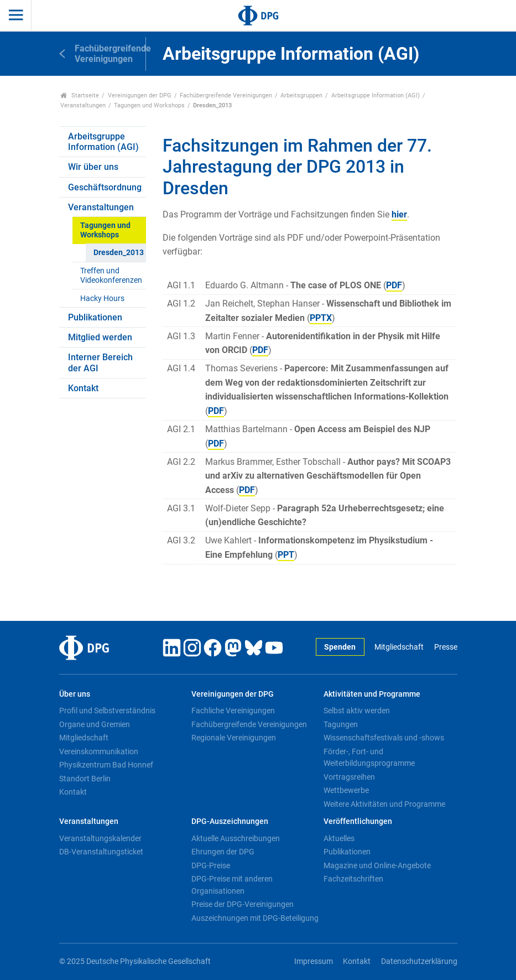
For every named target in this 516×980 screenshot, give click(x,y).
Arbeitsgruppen (301, 95)
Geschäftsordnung (105, 187)
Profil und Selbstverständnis (107, 711)
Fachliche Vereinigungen (233, 711)
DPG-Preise (211, 865)
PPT (286, 555)
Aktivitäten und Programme (372, 694)
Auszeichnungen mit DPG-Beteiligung (255, 918)
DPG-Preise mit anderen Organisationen (232, 885)
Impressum (314, 961)
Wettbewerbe (346, 790)
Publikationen (95, 317)
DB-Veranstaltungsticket (101, 852)
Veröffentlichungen (358, 821)
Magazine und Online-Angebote (377, 865)
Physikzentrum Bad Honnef (106, 765)
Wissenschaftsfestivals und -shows (384, 738)
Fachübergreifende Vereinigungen (226, 95)
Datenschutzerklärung (419, 961)
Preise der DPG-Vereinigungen (243, 904)
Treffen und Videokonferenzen (111, 276)
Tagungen (341, 724)
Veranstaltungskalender (100, 838)
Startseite (80, 95)
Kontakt (83, 388)
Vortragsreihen (349, 777)
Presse (446, 647)
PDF (394, 285)
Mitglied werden (100, 337)
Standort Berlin (85, 779)
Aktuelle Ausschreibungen (236, 838)
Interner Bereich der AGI (100, 362)
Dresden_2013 (119, 253)
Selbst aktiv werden (357, 711)
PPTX (321, 318)
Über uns (75, 694)
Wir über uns (93, 167)
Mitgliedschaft (399, 647)
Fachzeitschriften (353, 879)
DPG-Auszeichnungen (230, 821)
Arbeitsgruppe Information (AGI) (376, 95)
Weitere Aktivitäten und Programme (384, 804)
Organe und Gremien (95, 724)
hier (399, 214)
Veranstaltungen (83, 105)
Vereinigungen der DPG (140, 95)
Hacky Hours (102, 299)
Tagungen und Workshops (149, 105)
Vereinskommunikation (99, 751)
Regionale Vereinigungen (234, 738)
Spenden (340, 647)
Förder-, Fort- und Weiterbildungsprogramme (369, 758)
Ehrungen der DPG (223, 852)
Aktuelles (339, 838)
